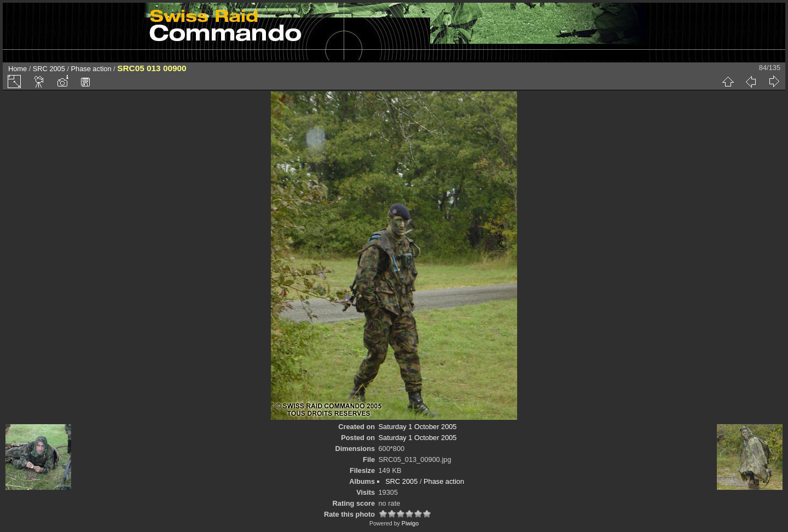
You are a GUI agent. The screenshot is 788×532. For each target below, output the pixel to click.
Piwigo (410, 523)
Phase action (91, 69)
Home (18, 69)
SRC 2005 (49, 69)
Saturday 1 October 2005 (418, 427)
